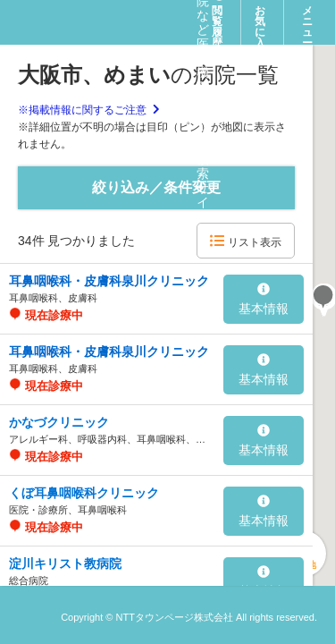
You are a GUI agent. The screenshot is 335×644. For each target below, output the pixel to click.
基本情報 (264, 300)
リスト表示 (245, 241)
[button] (323, 299)
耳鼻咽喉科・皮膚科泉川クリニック (109, 281)
